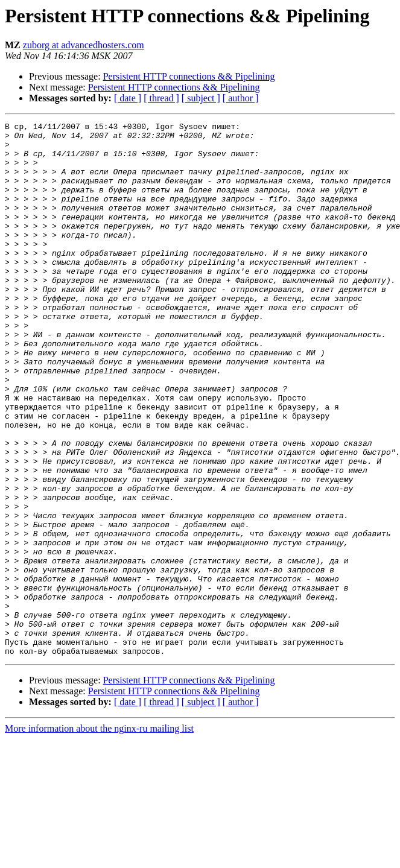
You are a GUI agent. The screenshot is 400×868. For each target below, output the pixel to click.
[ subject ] (201, 98)
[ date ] (128, 98)
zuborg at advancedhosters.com (84, 45)
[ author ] (241, 98)
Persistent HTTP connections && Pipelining (189, 76)
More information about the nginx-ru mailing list (99, 835)
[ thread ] (161, 98)
